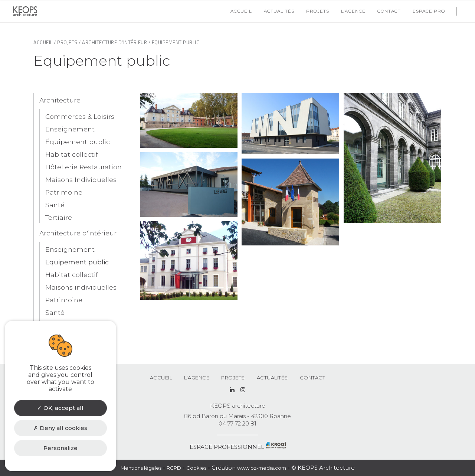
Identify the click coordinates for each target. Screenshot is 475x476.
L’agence (197, 378)
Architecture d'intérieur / (116, 42)
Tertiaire (59, 217)
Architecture (60, 100)
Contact (313, 378)
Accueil (161, 378)
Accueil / (45, 42)
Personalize (60, 448)
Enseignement (70, 129)
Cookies (196, 468)
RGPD (174, 468)
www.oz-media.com (262, 468)
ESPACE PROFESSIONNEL (227, 447)
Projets (233, 378)
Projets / (69, 42)
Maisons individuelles (81, 287)
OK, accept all (60, 408)
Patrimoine (64, 192)
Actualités (272, 378)
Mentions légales (141, 468)
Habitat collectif (72, 154)
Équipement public (78, 142)
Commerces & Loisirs (80, 116)
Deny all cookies (60, 428)
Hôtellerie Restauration (83, 167)
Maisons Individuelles (81, 180)
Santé (55, 205)
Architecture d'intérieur (78, 233)
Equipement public (77, 262)
